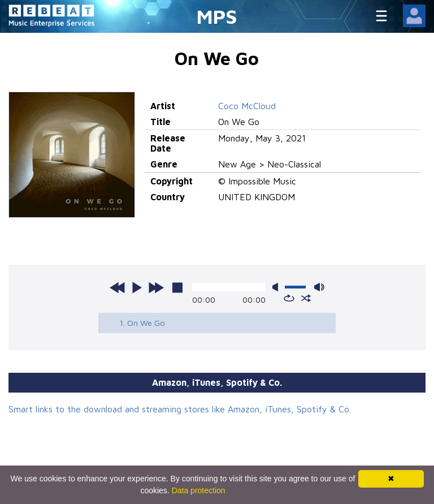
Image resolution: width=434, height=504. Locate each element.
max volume (319, 287)
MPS (217, 16)
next (156, 287)
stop (177, 287)
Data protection (199, 490)
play (137, 287)
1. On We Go (142, 323)
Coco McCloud (247, 106)
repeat (289, 298)
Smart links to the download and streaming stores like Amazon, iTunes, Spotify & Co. (180, 409)
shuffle (306, 298)
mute (277, 287)
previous (118, 287)
